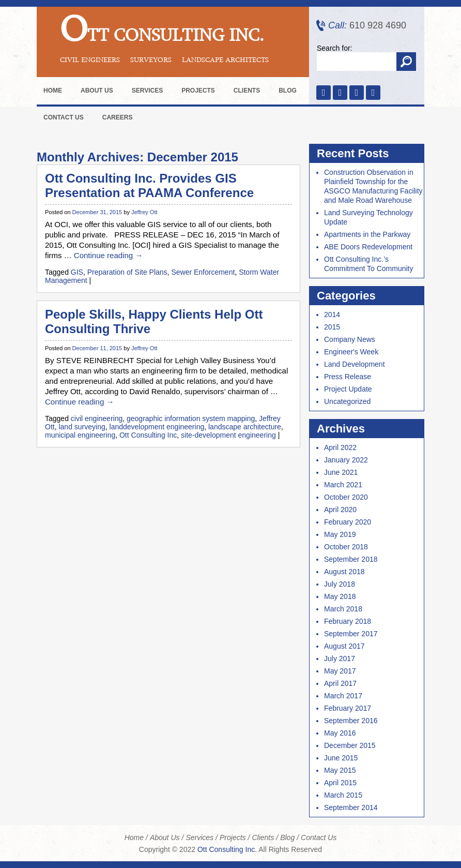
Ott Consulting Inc (148, 435)
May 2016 (340, 733)
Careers (118, 117)
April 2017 (340, 683)
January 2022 (346, 460)
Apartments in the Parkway (367, 234)
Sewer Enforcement (203, 272)
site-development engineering (228, 435)
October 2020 (346, 497)
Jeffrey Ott (144, 212)
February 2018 (348, 621)
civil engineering (97, 418)
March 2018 (343, 609)
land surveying (82, 427)
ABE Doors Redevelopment (368, 247)
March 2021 (343, 485)
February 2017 (348, 708)
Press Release (348, 377)
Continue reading (108, 255)
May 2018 (340, 596)
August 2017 (344, 646)
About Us (97, 91)
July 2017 (340, 659)
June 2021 (341, 472)
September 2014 (351, 807)
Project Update (348, 389)
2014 (332, 315)
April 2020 (340, 510)
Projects (198, 91)
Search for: (334, 48)
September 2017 (351, 634)
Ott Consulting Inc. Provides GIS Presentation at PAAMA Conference (149, 185)
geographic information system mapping (191, 418)
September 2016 (351, 721)
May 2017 (340, 671)
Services (147, 91)
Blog (288, 91)
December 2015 (350, 745)
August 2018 (344, 572)
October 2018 (346, 547)
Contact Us (64, 117)
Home (53, 91)
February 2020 (348, 522)
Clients (247, 91)
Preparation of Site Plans (127, 272)
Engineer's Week (351, 352)
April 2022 (340, 447)
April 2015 (340, 783)
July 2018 (340, 584)
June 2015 (341, 758)
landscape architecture (245, 427)
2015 (332, 327)
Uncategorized (347, 401)
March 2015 (343, 795)
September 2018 (351, 559)
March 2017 (343, 696)
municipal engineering (80, 435)
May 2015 (340, 770)
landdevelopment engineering (157, 427)
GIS (77, 272)
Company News (350, 339)
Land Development (355, 364)
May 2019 (340, 534)
